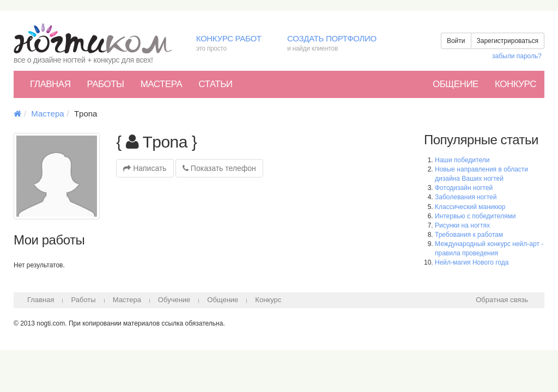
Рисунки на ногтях (462, 225)
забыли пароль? (517, 56)
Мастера (162, 84)
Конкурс (515, 84)
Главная (50, 84)
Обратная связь (502, 300)
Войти (456, 41)
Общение (456, 84)
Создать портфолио (340, 44)
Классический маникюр (470, 207)
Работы (105, 84)
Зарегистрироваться (508, 41)
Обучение (174, 300)
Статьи (215, 84)
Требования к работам (469, 235)
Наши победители (462, 160)
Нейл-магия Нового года (472, 262)
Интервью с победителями (475, 216)
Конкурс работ (233, 44)
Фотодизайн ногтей (464, 188)
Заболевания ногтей (466, 197)
